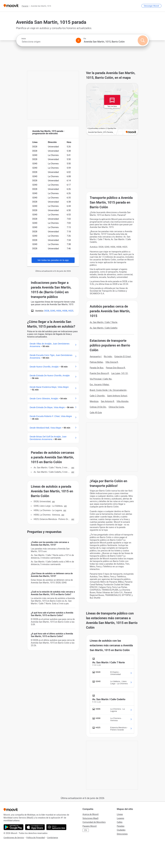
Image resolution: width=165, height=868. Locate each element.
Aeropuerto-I (96, 356)
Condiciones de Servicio (14, 838)
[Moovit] (11, 6)
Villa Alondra (122, 401)
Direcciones (122, 834)
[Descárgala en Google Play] (14, 827)
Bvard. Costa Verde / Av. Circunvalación (108, 390)
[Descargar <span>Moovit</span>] (151, 6)
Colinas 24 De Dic (98, 407)
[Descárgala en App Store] (35, 827)
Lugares (121, 818)
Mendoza (94, 401)
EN (86, 830)
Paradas (121, 826)
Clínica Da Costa (116, 407)
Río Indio (108, 356)
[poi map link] (112, 109)
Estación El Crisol (123, 356)
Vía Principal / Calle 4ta (101, 379)
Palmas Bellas (96, 362)
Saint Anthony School (117, 396)
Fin (85, 39)
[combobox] (47, 42)
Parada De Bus (97, 368)
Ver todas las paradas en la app (53, 260)
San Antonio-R (107, 401)
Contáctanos (53, 838)
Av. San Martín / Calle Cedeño (104, 328)
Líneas (120, 814)
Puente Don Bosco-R (99, 373)
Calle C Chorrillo (97, 396)
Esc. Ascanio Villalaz (99, 385)
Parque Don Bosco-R (115, 368)
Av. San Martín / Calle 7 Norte (104, 322)
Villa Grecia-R (112, 362)
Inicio (24, 39)
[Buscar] (143, 40)
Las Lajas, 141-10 (119, 373)
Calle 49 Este (96, 413)
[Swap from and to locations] (78, 40)
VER (73, 468)
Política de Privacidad (36, 838)
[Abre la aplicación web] (56, 827)
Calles (120, 822)
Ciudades (121, 830)
